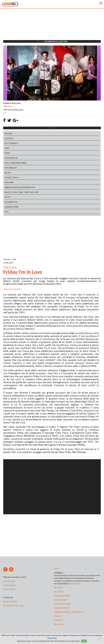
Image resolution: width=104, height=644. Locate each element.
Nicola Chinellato (13, 289)
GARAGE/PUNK (12, 207)
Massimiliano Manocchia (13, 605)
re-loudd (59, 592)
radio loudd (61, 600)
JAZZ (7, 148)
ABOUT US (59, 624)
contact (59, 620)
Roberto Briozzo (10, 585)
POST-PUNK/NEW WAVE (16, 163)
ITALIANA (9, 182)
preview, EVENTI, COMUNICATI (69, 612)
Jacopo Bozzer (9, 589)
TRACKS (7, 259)
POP (7, 212)
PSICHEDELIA (11, 168)
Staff (56, 569)
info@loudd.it (75, 583)
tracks (58, 616)
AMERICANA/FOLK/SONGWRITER (20, 187)
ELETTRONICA (11, 143)
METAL (8, 173)
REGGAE (8, 133)
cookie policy (75, 641)
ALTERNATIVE (11, 202)
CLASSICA (9, 138)
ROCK (7, 197)
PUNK (7, 153)
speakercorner (62, 596)
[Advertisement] (52, 28)
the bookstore (62, 604)
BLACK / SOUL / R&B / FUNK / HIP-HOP (22, 192)
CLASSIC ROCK (12, 177)
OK (84, 641)
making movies (62, 608)
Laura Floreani (9, 581)
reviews (58, 588)
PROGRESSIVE (11, 158)
